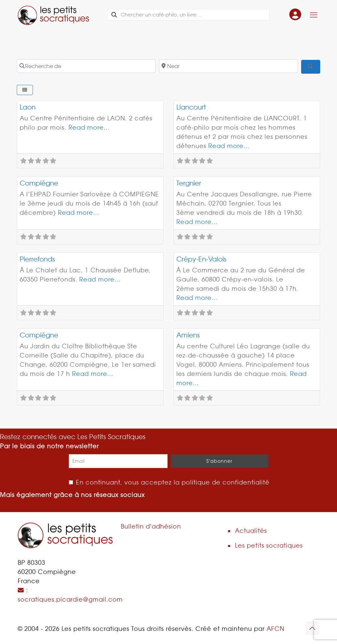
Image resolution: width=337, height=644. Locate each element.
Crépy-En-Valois (201, 259)
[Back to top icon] (312, 628)
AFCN (275, 629)
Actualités (251, 531)
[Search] (311, 67)
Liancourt (191, 107)
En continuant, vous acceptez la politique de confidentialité (169, 482)
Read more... (89, 127)
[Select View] (25, 90)
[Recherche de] (86, 66)
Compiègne (39, 183)
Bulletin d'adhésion (151, 526)
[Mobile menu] (314, 15)
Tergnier (189, 183)
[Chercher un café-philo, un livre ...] (188, 15)
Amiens (188, 335)
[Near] (228, 66)
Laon (28, 107)
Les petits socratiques (269, 545)
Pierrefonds (37, 259)
